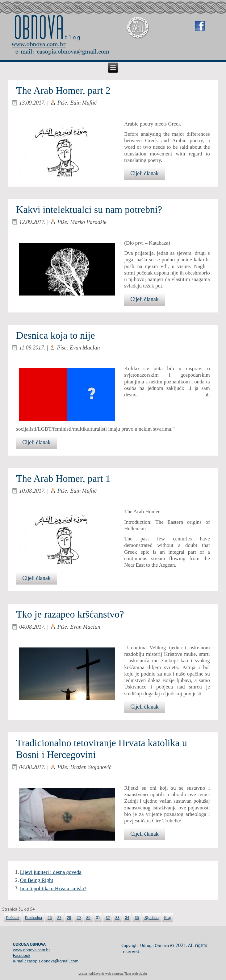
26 (50, 918)
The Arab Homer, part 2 (63, 90)
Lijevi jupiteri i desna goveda (50, 872)
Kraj (167, 918)
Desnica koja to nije (55, 335)
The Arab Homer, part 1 (63, 478)
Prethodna (33, 918)
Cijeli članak (144, 173)
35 (137, 918)
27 (59, 918)
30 (88, 918)
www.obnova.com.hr (31, 950)
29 (79, 918)
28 (69, 918)
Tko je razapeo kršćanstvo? (70, 614)
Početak (13, 918)
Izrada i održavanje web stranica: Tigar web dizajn (113, 974)
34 (127, 918)
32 (108, 918)
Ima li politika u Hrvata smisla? (53, 889)
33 (117, 918)
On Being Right (36, 880)
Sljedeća (152, 918)
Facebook (22, 955)
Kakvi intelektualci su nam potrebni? (89, 209)
